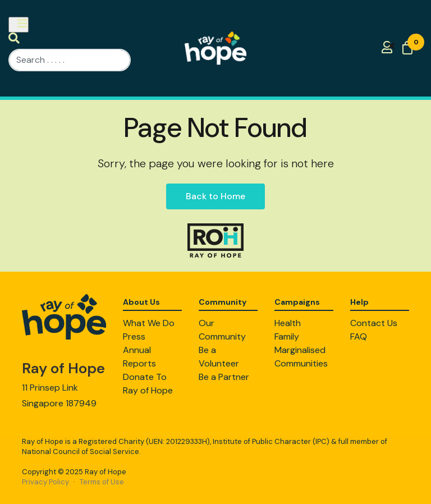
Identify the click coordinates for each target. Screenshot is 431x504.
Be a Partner (224, 377)
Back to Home (215, 196)
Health (288, 323)
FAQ (359, 336)
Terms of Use (102, 482)
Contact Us (374, 323)
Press (134, 336)
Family (287, 336)
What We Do (149, 323)
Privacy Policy (45, 482)
